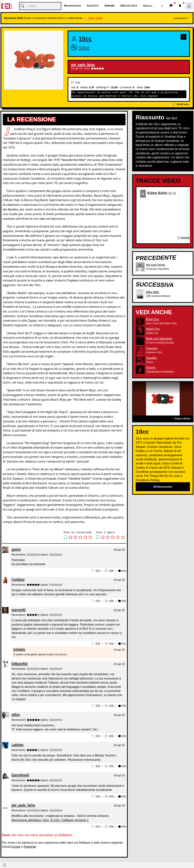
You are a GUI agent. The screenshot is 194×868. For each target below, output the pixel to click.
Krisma (151, 368)
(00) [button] (122, 571)
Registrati (30, 846)
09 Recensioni (163, 487)
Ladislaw (17, 744)
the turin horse (156, 265)
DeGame (110, 6)
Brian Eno (153, 319)
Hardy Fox (153, 329)
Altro (147, 6)
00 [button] (111, 571)
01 (143, 194)
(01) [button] (122, 643)
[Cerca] (40, 6)
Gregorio (152, 348)
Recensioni (73, 6)
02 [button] (98, 571)
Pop (76, 83)
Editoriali (129, 6)
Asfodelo (19, 649)
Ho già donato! (181, 18)
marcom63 (19, 609)
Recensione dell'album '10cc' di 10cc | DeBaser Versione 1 (50, 819)
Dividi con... (181, 104)
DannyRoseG (20, 774)
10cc (85, 39)
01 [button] (98, 601)
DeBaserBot (20, 663)
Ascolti (93, 6)
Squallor (152, 358)
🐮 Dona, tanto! (93, 18)
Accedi (16, 846)
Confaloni (18, 580)
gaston (16, 549)
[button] (162, 6)
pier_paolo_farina (83, 65)
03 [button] (98, 643)
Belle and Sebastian (159, 339)
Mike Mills (153, 292)
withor (16, 714)
